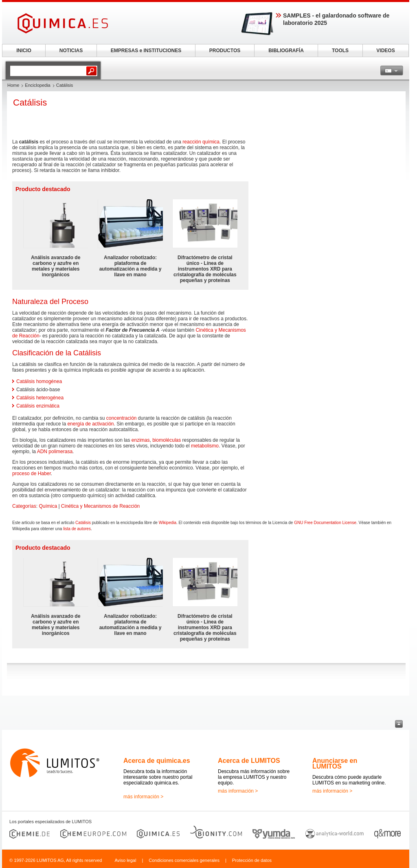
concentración (122, 418)
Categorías (24, 506)
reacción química (201, 142)
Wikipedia (168, 523)
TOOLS (340, 51)
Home (13, 85)
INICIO (24, 51)
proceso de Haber (32, 474)
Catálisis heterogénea (40, 398)
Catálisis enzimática (38, 406)
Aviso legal (125, 860)
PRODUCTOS (225, 51)
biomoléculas (167, 440)
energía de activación (90, 424)
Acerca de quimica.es (157, 761)
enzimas (141, 440)
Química (48, 506)
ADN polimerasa (55, 452)
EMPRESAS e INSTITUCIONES (146, 51)
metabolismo (205, 446)
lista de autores (77, 529)
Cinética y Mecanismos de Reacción (100, 506)
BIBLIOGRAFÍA (286, 51)
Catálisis (83, 523)
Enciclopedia (37, 85)
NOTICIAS (71, 51)
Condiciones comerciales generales (184, 860)
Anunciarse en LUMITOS (335, 763)
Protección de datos (252, 860)
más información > (143, 797)
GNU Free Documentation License (325, 523)
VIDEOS (385, 51)
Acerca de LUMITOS (249, 761)
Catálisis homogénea (39, 381)
